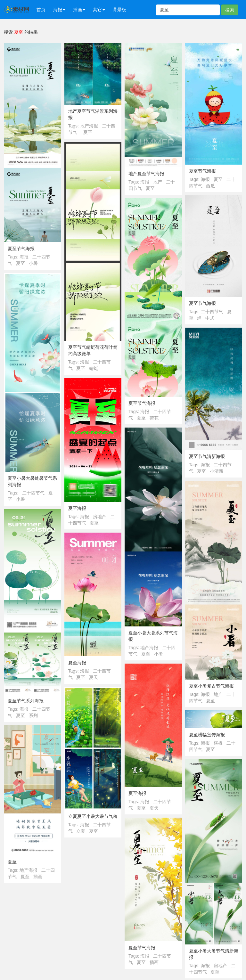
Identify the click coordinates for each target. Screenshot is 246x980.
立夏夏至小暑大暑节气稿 (93, 816)
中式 (210, 318)
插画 (38, 877)
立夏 (81, 831)
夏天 (94, 677)
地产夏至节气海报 (146, 174)
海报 (24, 257)
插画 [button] (79, 10)
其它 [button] (99, 10)
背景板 (119, 10)
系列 (33, 715)
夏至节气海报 (21, 249)
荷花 (154, 418)
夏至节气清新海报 (207, 456)
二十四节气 (212, 312)
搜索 (230, 10)
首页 (41, 10)
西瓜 (210, 186)
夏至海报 (77, 508)
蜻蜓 (94, 368)
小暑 (33, 263)
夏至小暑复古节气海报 (211, 686)
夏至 (20, 263)
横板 (218, 743)
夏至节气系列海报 (26, 701)
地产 (158, 182)
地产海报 (89, 126)
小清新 (217, 471)
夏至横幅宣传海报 (207, 735)
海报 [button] (59, 10)
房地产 (100, 517)
